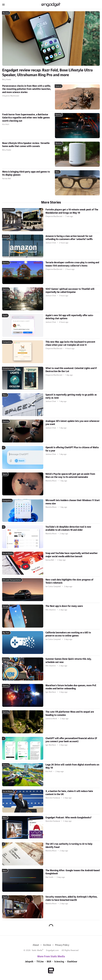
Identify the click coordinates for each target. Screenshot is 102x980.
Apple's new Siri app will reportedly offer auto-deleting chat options (70, 317)
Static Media (37, 950)
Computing (7, 342)
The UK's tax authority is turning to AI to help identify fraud (69, 846)
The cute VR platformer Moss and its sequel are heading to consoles (70, 713)
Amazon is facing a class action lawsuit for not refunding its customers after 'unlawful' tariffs (69, 238)
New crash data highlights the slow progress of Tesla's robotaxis (69, 581)
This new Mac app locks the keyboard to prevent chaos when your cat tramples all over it (70, 343)
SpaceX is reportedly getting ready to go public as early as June (71, 396)
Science (58, 86)
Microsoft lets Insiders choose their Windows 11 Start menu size (73, 502)
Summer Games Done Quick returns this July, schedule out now (68, 661)
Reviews (6, 13)
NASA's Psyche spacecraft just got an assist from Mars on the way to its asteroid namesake (70, 476)
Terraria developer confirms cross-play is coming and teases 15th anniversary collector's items (72, 264)
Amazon (6, 236)
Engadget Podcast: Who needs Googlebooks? (68, 818)
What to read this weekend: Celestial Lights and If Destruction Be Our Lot (71, 370)
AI (4, 448)
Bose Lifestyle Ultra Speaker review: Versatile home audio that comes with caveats (26, 145)
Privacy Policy (62, 945)
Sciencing (59, 962)
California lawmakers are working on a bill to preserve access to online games (68, 634)
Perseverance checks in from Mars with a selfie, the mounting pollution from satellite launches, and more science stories (27, 89)
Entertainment (9, 210)
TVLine (40, 962)
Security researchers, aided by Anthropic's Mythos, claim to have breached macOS (71, 898)
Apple (5, 316)
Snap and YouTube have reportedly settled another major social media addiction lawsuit (72, 555)
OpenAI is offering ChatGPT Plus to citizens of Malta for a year (72, 449)
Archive (47, 945)
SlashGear (72, 962)
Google (6, 606)
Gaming (58, 115)
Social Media (8, 553)
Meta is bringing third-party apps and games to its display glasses (26, 173)
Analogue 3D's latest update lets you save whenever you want (72, 423)
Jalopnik (29, 962)
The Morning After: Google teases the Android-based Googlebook (73, 872)
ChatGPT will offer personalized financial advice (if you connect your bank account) (71, 740)
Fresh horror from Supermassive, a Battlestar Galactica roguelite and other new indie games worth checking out (26, 118)
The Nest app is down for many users (64, 606)
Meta (57, 172)
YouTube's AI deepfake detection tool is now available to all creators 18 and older (68, 528)
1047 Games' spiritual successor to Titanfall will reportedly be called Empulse (70, 291)
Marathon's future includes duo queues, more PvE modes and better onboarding (71, 687)
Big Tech (6, 633)
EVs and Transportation (12, 580)
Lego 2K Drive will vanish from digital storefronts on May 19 (72, 766)
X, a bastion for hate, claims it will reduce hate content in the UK (69, 793)
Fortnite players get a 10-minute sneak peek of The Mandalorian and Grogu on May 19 (72, 211)
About (36, 945)
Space (5, 474)
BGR (49, 962)
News (5, 395)
